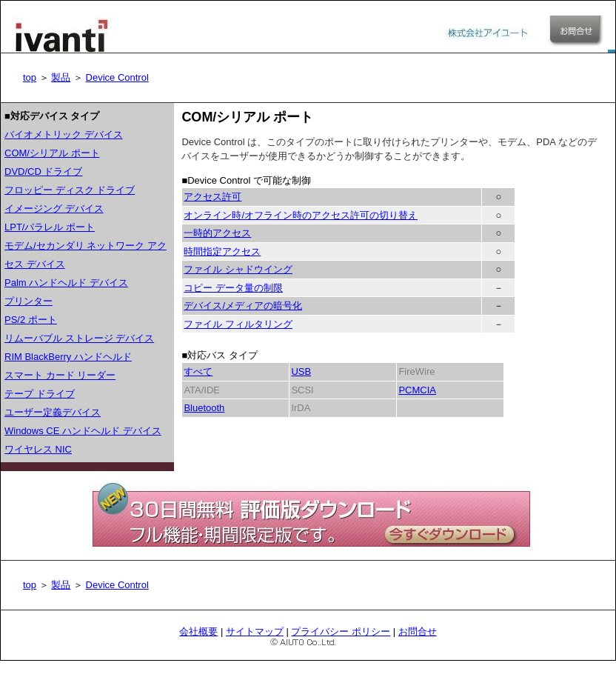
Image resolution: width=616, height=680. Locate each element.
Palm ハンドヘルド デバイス (66, 283)
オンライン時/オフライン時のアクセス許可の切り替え (301, 215)
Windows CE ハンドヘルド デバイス (83, 431)
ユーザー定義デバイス (53, 412)
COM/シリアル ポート (52, 153)
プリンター (29, 301)
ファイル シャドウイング (238, 269)
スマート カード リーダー (60, 375)
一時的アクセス (217, 233)
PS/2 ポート (31, 320)
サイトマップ (255, 631)
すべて (198, 371)
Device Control (117, 77)
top (30, 77)
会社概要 (198, 631)
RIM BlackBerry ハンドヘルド (68, 357)
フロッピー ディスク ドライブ (70, 190)
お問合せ (418, 631)
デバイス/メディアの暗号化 (243, 306)
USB (301, 371)
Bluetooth (204, 408)
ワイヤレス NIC (38, 449)
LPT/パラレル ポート (50, 227)
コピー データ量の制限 (233, 288)
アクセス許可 (212, 197)
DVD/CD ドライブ (43, 171)
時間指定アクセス (222, 251)
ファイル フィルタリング (238, 324)
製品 (61, 77)
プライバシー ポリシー (341, 631)
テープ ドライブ (40, 394)
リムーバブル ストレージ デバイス (79, 338)
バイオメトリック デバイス (64, 134)
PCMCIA (417, 390)
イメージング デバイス (54, 209)
